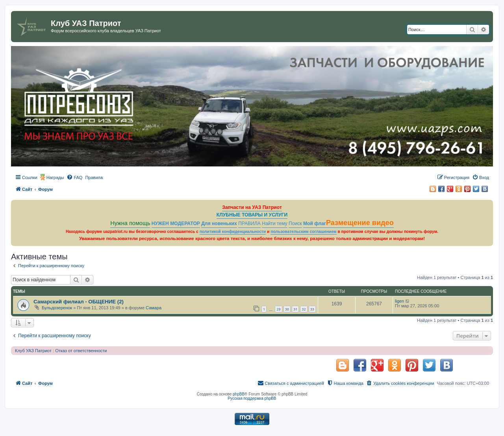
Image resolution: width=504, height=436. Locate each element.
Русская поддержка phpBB (252, 398)
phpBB (239, 394)
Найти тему (275, 224)
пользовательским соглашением (303, 232)
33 (312, 309)
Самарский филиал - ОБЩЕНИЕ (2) (79, 302)
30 (287, 309)
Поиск (295, 224)
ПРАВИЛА (249, 224)
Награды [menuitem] (55, 177)
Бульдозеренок (57, 308)
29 (278, 309)
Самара (154, 308)
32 (304, 309)
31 (295, 309)
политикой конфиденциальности (233, 232)
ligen (399, 301)
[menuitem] (74, 177)
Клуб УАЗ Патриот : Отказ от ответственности (61, 351)
